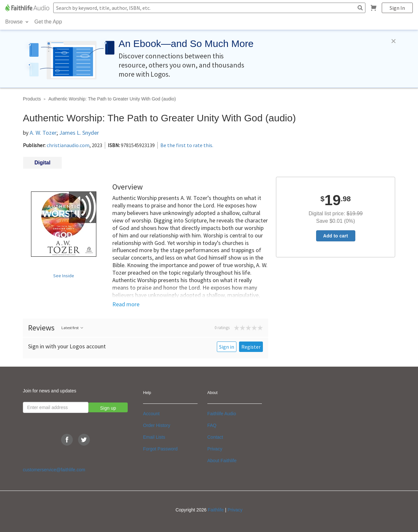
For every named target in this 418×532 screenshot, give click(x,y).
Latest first (73, 328)
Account (151, 414)
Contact (215, 437)
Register (251, 347)
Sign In (397, 8)
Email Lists (154, 437)
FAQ (212, 425)
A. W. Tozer (43, 133)
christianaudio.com (68, 145)
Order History (157, 425)
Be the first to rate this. (187, 145)
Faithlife (216, 510)
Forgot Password (160, 449)
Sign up (108, 408)
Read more (126, 304)
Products (32, 99)
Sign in (227, 347)
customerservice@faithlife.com (54, 470)
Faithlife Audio (222, 414)
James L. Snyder (79, 133)
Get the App (48, 22)
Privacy (215, 449)
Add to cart (336, 236)
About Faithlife (222, 461)
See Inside (64, 276)
